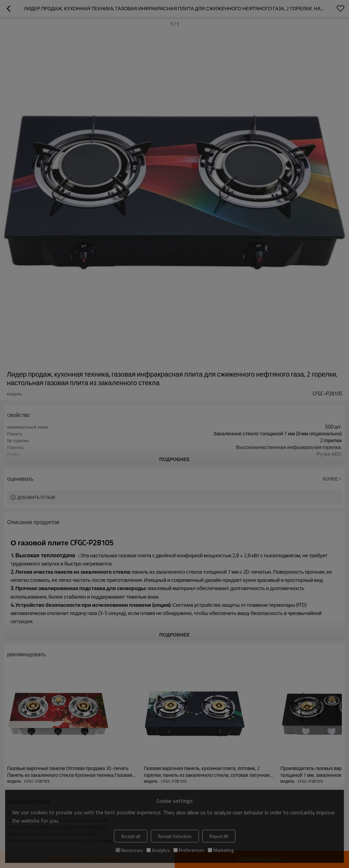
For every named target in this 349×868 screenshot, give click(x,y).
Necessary (129, 850)
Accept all (131, 836)
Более (331, 479)
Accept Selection (175, 836)
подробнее (175, 459)
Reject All (219, 836)
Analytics (158, 850)
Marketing (221, 850)
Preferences (189, 850)
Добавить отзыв (36, 497)
